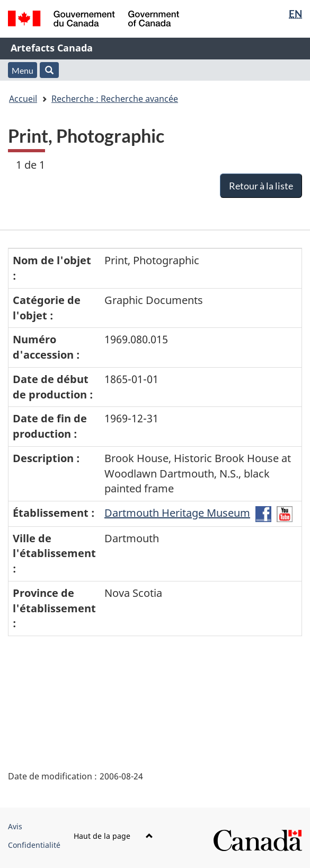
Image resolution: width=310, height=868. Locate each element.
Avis (15, 826)
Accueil (23, 99)
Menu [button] (23, 70)
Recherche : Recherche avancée (115, 99)
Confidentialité (34, 845)
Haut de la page (113, 836)
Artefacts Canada (52, 48)
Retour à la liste (261, 186)
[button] (49, 70)
